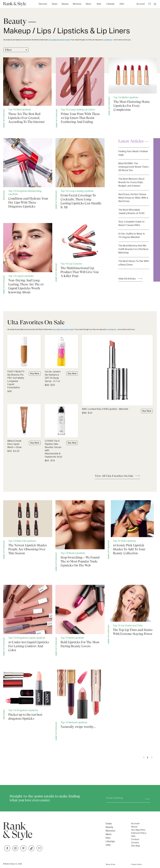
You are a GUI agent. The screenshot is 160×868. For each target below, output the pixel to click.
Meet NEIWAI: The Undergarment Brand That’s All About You (134, 167)
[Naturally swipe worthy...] (80, 705)
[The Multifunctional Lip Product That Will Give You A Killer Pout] (80, 252)
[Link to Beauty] (65, 4)
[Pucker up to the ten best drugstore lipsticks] (28, 695)
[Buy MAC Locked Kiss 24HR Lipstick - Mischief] (117, 409)
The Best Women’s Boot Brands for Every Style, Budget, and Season (131, 182)
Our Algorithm (138, 830)
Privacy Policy (136, 864)
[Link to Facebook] (7, 850)
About (134, 827)
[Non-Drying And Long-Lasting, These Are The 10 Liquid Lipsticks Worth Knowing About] (28, 259)
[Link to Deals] (54, 4)
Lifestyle (110, 842)
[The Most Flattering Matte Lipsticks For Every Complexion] (133, 86)
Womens (110, 831)
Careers (135, 843)
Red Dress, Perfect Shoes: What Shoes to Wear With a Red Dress (133, 198)
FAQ (133, 836)
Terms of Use (110, 864)
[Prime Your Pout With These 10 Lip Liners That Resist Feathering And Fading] (80, 92)
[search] (155, 4)
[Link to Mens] (88, 4)
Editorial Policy (139, 833)
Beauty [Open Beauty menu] (65, 4)
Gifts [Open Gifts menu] (122, 4)
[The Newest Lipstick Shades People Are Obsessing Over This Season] (28, 530)
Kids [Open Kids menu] (99, 4)
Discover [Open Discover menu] (43, 4)
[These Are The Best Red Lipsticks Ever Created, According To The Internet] (27, 92)
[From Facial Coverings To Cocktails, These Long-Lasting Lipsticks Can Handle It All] (80, 174)
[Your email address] (123, 798)
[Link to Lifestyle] (110, 4)
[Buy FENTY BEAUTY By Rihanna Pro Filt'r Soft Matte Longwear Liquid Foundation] (24, 380)
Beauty (109, 827)
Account (141, 4)
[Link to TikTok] (31, 850)
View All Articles (127, 279)
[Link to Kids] (99, 4)
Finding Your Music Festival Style (133, 153)
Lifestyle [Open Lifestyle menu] (110, 4)
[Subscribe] (146, 798)
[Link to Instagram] (15, 850)
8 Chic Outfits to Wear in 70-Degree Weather (132, 236)
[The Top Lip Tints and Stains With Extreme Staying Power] (132, 614)
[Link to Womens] (77, 4)
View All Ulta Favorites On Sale (114, 476)
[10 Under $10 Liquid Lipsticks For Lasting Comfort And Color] (28, 620)
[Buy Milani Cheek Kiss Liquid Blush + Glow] (24, 444)
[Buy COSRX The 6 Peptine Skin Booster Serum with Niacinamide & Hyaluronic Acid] (61, 449)
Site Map (136, 846)
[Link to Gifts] (122, 4)
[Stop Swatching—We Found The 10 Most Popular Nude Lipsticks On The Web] (80, 536)
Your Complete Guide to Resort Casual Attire (131, 223)
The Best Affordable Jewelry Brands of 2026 (131, 212)
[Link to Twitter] (39, 850)
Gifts (108, 845)
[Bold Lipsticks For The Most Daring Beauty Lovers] (80, 620)
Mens (109, 834)
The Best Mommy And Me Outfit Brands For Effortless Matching (133, 249)
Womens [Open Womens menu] (77, 4)
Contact (135, 839)
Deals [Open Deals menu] (55, 4)
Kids (108, 838)
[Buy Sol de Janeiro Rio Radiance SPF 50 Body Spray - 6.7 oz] (61, 377)
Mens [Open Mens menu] (88, 4)
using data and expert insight (59, 40)
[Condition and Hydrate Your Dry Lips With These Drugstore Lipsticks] (28, 173)
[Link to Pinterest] (23, 850)
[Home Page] (16, 4)
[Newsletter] (150, 4)
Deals (109, 824)
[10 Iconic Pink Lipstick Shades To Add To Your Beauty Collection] (132, 530)
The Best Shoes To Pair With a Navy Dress (134, 263)
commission (108, 40)
